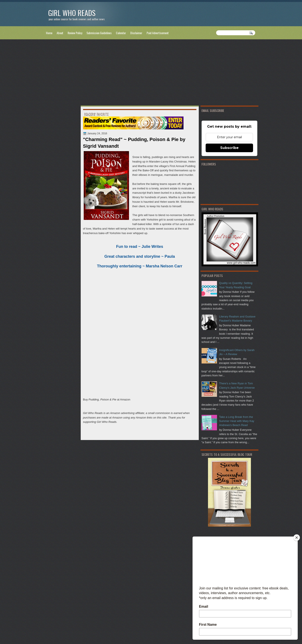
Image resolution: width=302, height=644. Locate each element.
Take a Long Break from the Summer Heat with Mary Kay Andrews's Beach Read (237, 421)
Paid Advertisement (158, 33)
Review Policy (75, 33)
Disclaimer (136, 33)
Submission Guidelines (99, 33)
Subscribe (229, 148)
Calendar (121, 33)
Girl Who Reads (72, 13)
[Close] (297, 538)
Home (49, 33)
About (60, 33)
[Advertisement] (151, 73)
